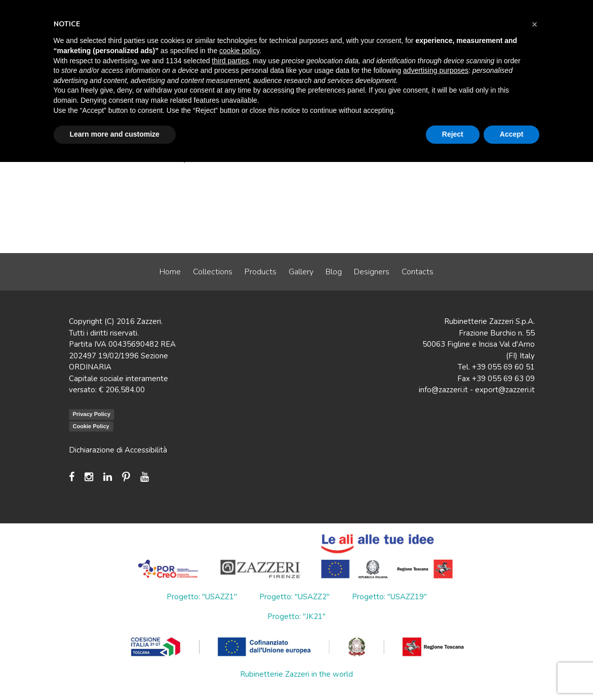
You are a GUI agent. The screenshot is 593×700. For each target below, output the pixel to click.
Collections (213, 272)
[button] (535, 24)
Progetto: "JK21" (296, 616)
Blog (334, 272)
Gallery (301, 272)
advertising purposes (436, 70)
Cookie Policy (91, 426)
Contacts (418, 272)
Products (261, 272)
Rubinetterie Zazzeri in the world (296, 674)
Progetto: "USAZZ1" (202, 597)
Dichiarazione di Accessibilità (118, 450)
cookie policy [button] (239, 51)
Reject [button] (453, 134)
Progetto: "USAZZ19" (389, 597)
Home (170, 272)
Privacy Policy (92, 414)
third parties (230, 61)
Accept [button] (512, 134)
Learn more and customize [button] (115, 134)
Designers (372, 272)
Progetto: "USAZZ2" (294, 597)
